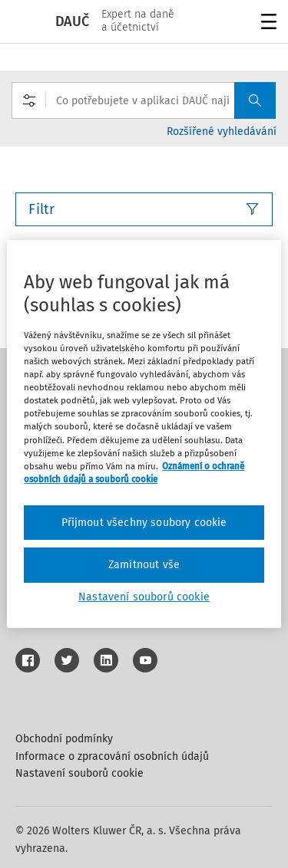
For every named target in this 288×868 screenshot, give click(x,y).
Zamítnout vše (144, 565)
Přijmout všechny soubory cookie (144, 523)
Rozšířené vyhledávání (222, 132)
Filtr (144, 209)
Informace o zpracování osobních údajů (112, 756)
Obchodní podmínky (64, 739)
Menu (266, 23)
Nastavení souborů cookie (79, 773)
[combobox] (144, 100)
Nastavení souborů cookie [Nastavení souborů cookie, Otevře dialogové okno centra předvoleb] (144, 597)
